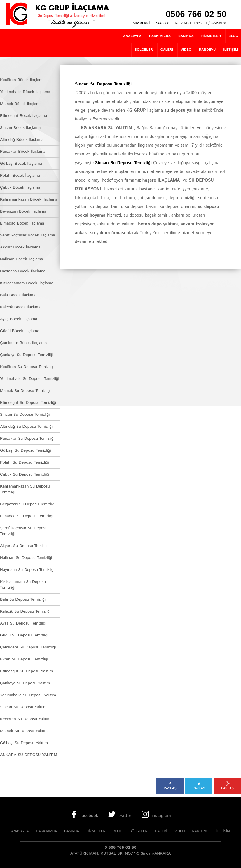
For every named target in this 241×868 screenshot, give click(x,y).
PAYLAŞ (170, 786)
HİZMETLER (96, 831)
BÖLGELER (139, 831)
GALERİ (161, 831)
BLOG (118, 831)
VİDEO (180, 831)
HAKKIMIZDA (46, 831)
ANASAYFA (20, 831)
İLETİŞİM (223, 831)
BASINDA (72, 831)
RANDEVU (200, 831)
